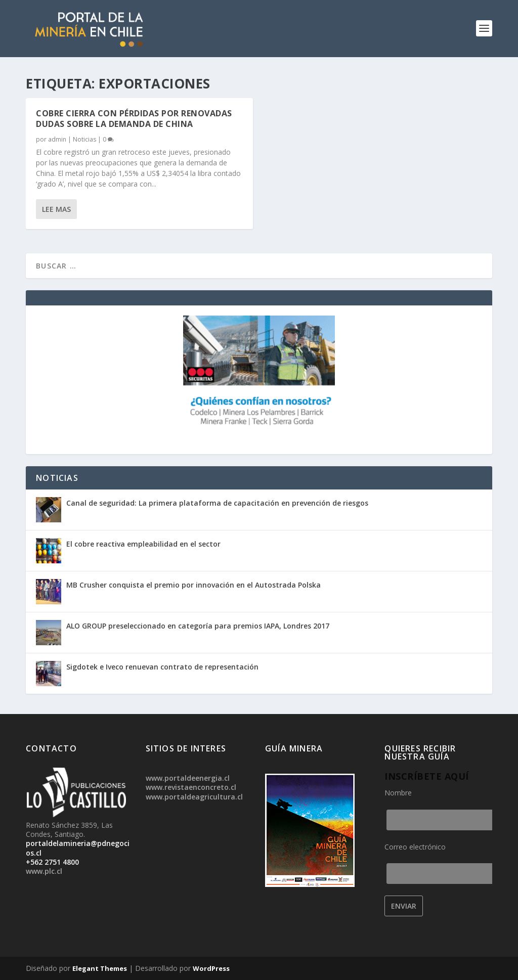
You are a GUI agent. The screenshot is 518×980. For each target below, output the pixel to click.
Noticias (84, 139)
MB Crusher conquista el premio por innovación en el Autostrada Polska (193, 585)
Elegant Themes (100, 968)
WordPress (211, 968)
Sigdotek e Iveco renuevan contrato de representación (162, 667)
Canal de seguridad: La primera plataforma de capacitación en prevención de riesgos (217, 503)
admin (57, 139)
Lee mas (56, 209)
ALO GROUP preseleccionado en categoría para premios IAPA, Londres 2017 (198, 626)
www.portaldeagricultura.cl (194, 797)
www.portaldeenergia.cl (188, 778)
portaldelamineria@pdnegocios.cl (78, 848)
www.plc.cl (44, 871)
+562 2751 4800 (52, 862)
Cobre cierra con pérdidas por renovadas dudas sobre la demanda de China (134, 119)
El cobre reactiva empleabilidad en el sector (143, 544)
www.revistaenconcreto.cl (191, 787)
